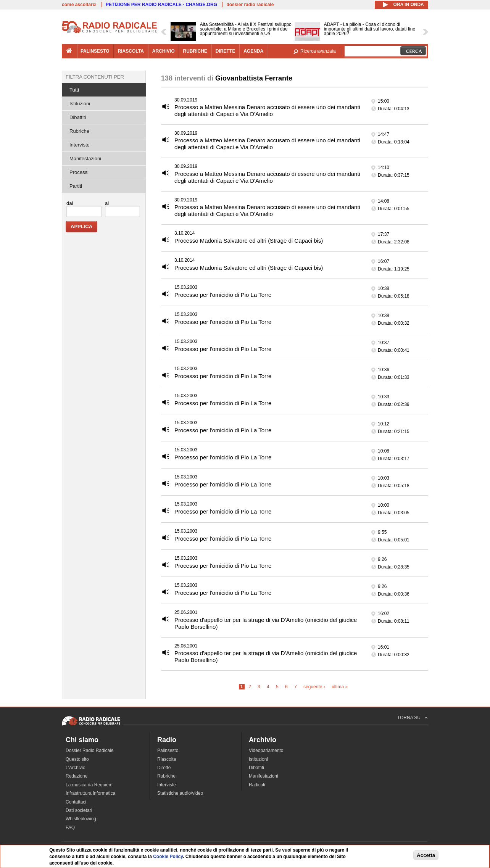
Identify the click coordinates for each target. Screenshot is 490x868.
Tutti (74, 90)
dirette (225, 51)
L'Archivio (76, 768)
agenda (253, 51)
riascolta (131, 51)
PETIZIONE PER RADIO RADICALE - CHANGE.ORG (161, 5)
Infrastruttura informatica (90, 793)
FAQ (70, 828)
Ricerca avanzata (318, 51)
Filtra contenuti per (95, 77)
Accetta (426, 855)
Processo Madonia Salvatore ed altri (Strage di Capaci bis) (249, 241)
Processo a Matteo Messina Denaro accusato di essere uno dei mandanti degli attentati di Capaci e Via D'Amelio (267, 110)
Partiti (76, 186)
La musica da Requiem (89, 785)
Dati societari (79, 810)
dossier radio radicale (250, 5)
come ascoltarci (79, 5)
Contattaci (76, 802)
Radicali (257, 785)
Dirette (164, 768)
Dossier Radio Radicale (89, 750)
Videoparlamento (266, 750)
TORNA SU (409, 718)
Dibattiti (78, 117)
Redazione (77, 776)
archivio (164, 51)
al (107, 203)
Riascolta (167, 759)
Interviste (80, 145)
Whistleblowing (81, 819)
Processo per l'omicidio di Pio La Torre (223, 295)
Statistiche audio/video (180, 793)
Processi (79, 172)
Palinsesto (168, 750)
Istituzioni (80, 104)
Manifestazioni (85, 159)
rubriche (195, 51)
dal (70, 203)
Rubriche (79, 131)
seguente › (314, 687)
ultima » (340, 687)
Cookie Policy (168, 857)
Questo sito (77, 759)
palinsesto (95, 51)
